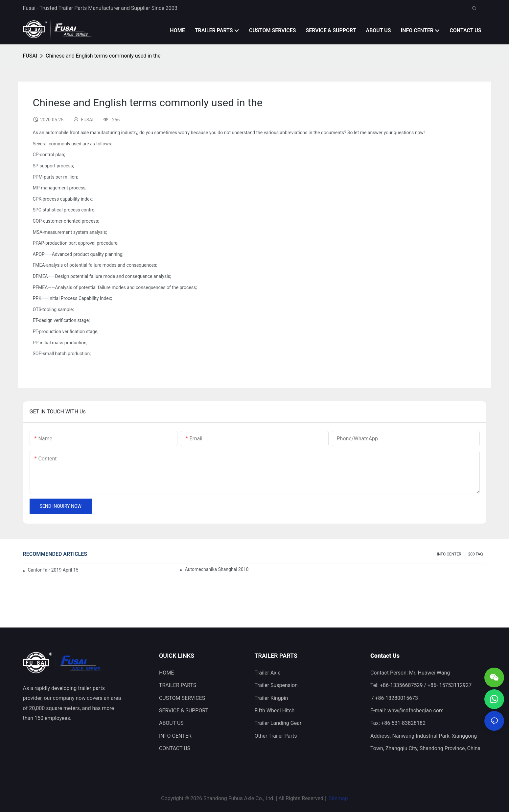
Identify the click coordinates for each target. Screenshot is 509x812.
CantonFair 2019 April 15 (53, 570)
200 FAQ (476, 554)
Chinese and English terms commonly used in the (103, 56)
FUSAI (30, 56)
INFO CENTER (449, 554)
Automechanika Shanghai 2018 (217, 569)
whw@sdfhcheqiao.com (416, 711)
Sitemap (338, 798)
